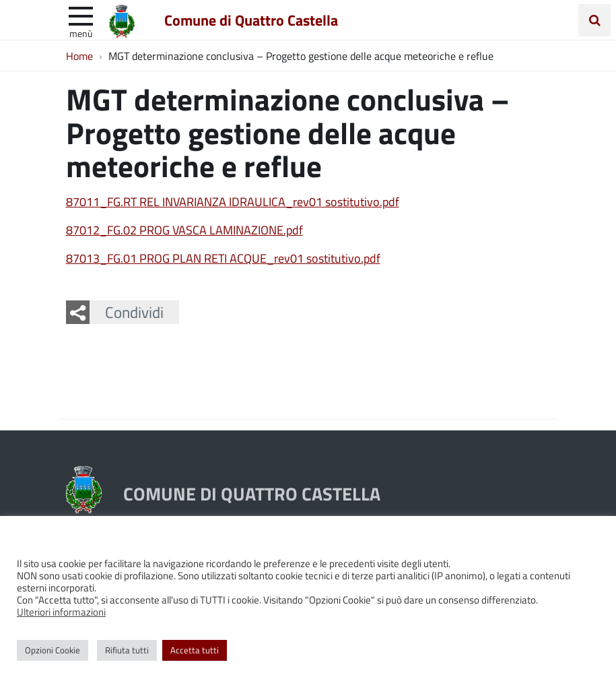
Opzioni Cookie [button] (53, 650)
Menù (81, 33)
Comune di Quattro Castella (251, 20)
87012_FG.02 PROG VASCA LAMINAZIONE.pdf (184, 230)
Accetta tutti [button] (195, 650)
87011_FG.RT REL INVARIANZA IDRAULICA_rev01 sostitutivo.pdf (233, 201)
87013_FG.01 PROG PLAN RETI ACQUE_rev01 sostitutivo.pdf (223, 258)
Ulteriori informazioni (61, 612)
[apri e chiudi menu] (81, 15)
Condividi (134, 312)
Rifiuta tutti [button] (127, 650)
